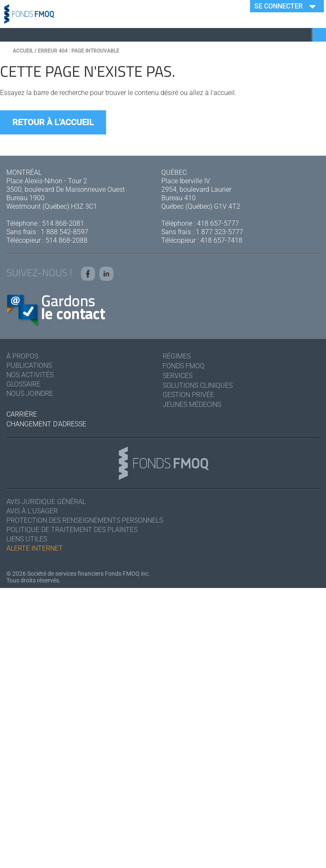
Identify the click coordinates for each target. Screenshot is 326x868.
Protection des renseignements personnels (85, 520)
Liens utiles (27, 539)
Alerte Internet (35, 548)
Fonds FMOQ (184, 366)
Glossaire (23, 384)
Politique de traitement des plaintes (72, 530)
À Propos (22, 356)
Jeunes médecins (192, 405)
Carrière (22, 414)
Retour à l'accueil (53, 122)
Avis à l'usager (32, 511)
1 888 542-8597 (65, 232)
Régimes (177, 356)
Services (177, 376)
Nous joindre (30, 393)
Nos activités (30, 375)
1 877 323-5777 (219, 232)
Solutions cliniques (198, 385)
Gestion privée (188, 395)
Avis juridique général (46, 502)
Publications (29, 365)
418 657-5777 (218, 223)
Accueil (23, 51)
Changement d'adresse (46, 424)
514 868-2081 (63, 223)
